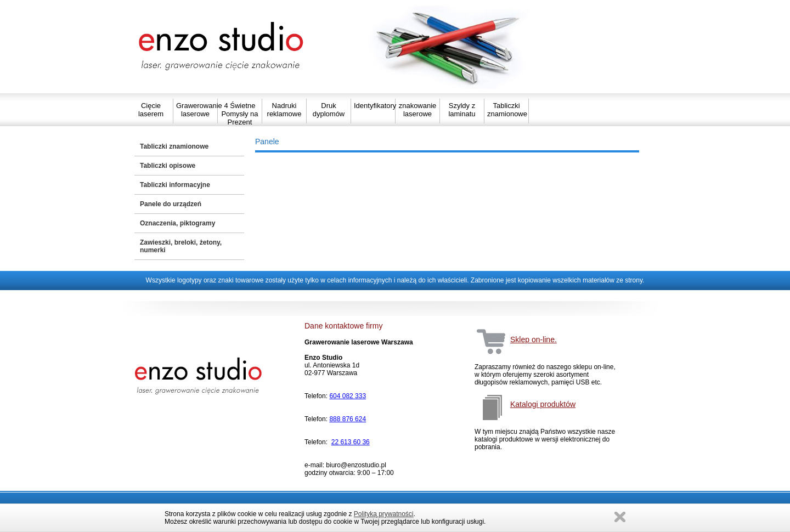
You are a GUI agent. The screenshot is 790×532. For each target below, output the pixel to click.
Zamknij (620, 517)
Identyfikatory (373, 106)
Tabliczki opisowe (168, 166)
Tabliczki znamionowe (506, 110)
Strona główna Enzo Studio (222, 47)
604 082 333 (348, 396)
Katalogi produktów (543, 404)
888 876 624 (348, 419)
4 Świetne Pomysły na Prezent (239, 114)
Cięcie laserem (151, 110)
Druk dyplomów (329, 110)
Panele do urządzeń (171, 204)
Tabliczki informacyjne (175, 185)
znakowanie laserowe (418, 110)
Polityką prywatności (384, 514)
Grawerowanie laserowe (195, 110)
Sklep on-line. (534, 339)
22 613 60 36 (351, 442)
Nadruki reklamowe (284, 110)
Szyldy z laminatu (462, 110)
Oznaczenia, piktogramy (177, 223)
